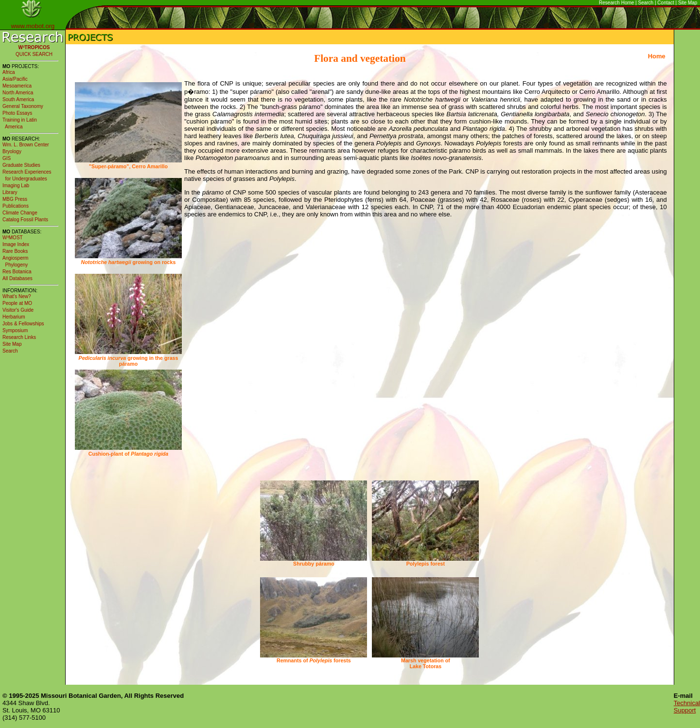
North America (18, 93)
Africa (9, 72)
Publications (16, 206)
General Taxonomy (23, 106)
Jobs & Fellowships (23, 324)
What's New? (17, 296)
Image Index (16, 244)
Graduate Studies (21, 165)
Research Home (616, 3)
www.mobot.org (33, 26)
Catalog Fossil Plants (25, 220)
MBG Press (15, 199)
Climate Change (20, 213)
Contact (665, 3)
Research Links (19, 337)
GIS (7, 158)
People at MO (17, 303)
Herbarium (14, 317)
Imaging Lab (16, 186)
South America (18, 99)
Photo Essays (17, 113)
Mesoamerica (17, 86)
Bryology (12, 151)
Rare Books (15, 251)
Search (646, 3)
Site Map (688, 3)
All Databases (17, 278)
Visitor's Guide (18, 310)
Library (10, 192)
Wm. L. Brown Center (26, 145)
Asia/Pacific (15, 79)
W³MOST (13, 238)
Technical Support (687, 707)
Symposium (15, 330)
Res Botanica (17, 272)
